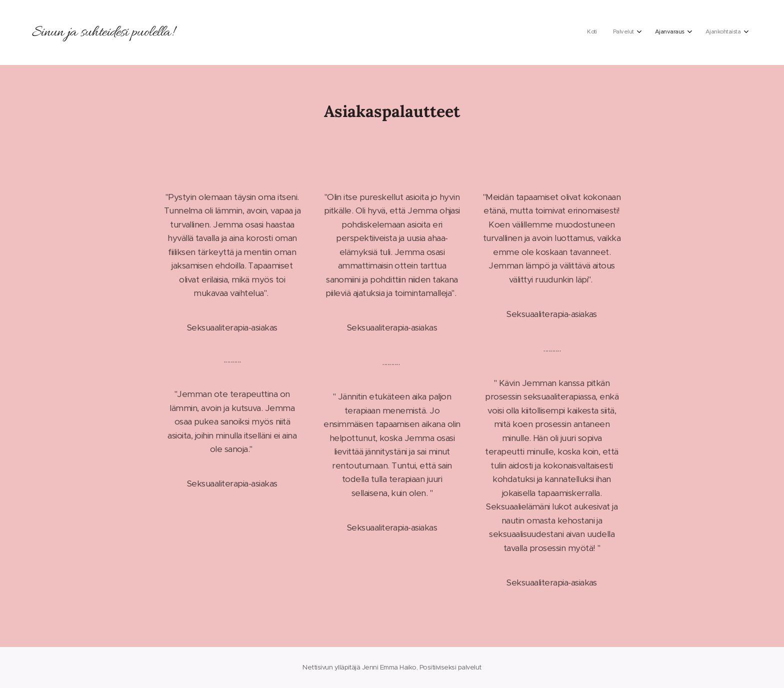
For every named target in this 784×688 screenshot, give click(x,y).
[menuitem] (685, 32)
